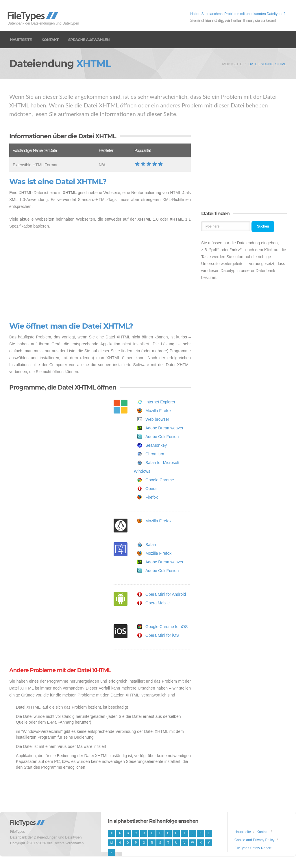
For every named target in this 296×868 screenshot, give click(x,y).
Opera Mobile (158, 603)
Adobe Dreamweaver (164, 428)
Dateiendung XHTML (267, 64)
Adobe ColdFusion (162, 437)
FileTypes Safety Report (253, 848)
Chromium (155, 454)
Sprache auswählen (89, 40)
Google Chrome (160, 480)
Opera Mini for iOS (162, 635)
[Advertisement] (100, 276)
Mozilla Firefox (158, 411)
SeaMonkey (156, 445)
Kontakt (50, 40)
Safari (151, 545)
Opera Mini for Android (166, 594)
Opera (151, 489)
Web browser (157, 419)
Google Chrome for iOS (166, 627)
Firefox (152, 497)
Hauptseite (21, 40)
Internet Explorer (160, 402)
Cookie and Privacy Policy (255, 840)
